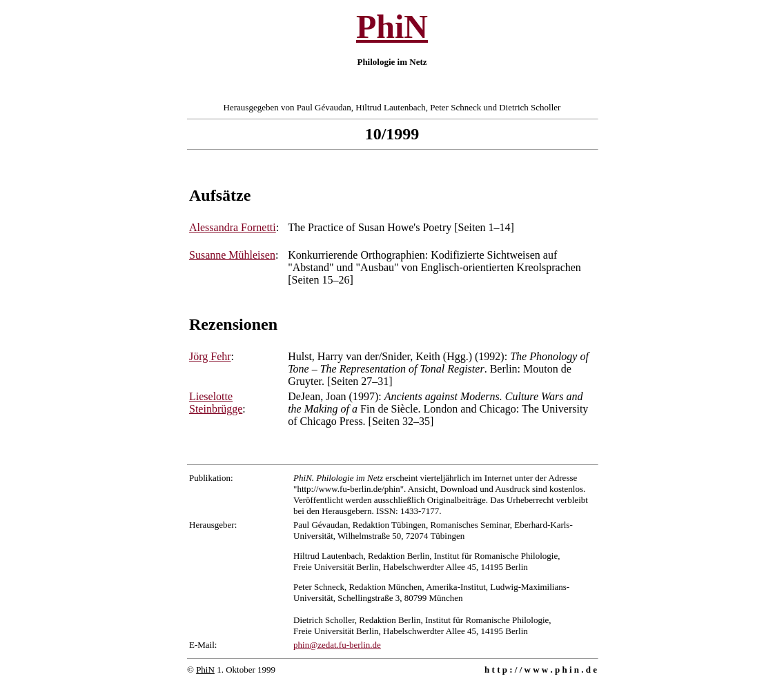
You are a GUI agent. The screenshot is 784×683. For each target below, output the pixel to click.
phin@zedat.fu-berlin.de (337, 645)
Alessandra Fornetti (233, 227)
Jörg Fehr (210, 356)
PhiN (392, 27)
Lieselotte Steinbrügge (216, 403)
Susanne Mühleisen (232, 255)
